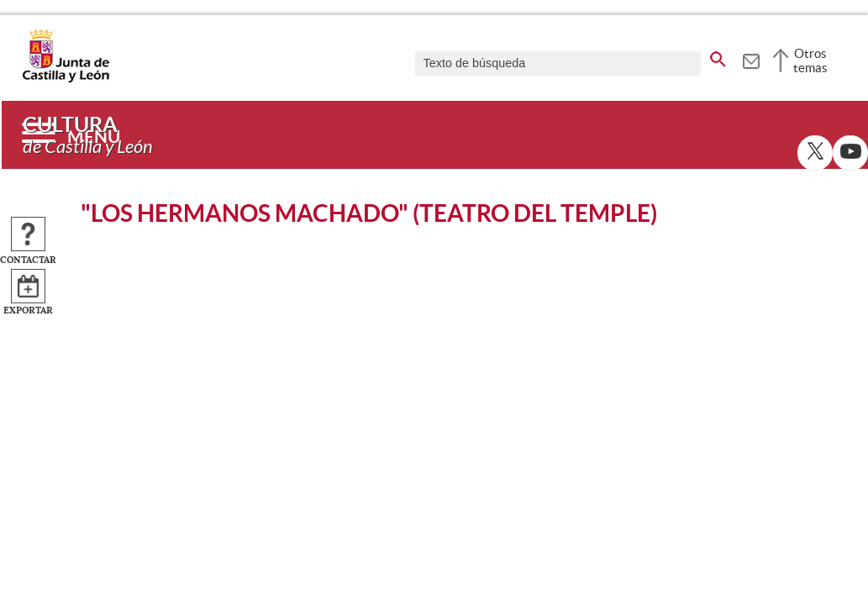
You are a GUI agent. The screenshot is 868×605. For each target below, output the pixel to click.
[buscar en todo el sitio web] (718, 56)
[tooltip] (751, 59)
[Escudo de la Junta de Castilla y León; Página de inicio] (66, 79)
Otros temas (810, 60)
